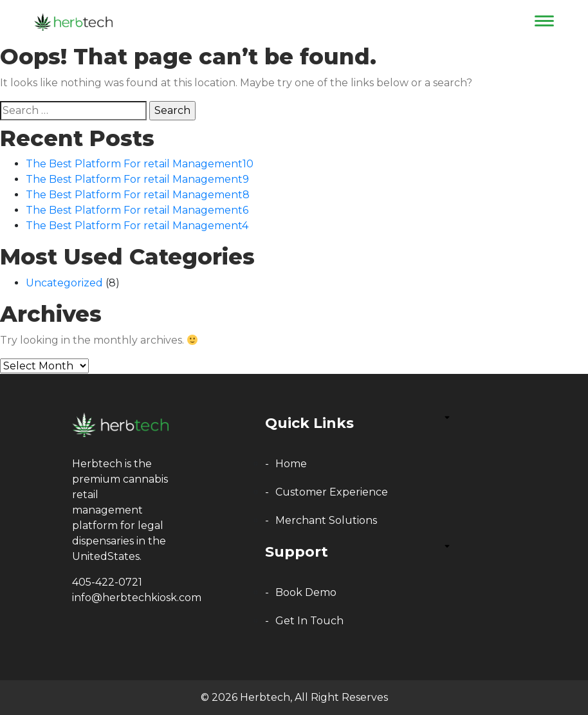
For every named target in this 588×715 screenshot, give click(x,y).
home (291, 464)
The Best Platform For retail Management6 (137, 210)
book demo (306, 592)
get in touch (309, 621)
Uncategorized (64, 283)
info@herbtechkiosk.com (137, 598)
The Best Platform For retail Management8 (138, 195)
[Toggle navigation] (539, 20)
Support (297, 552)
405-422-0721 (107, 582)
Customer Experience (332, 492)
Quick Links (309, 423)
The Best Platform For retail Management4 (137, 226)
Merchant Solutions (326, 520)
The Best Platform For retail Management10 (140, 164)
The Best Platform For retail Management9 (137, 179)
